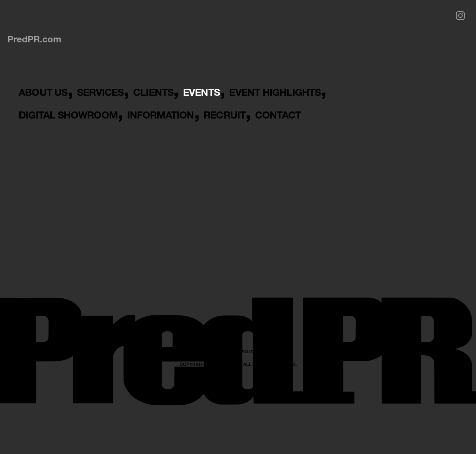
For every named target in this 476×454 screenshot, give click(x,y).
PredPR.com (34, 39)
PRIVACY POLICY (238, 419)
